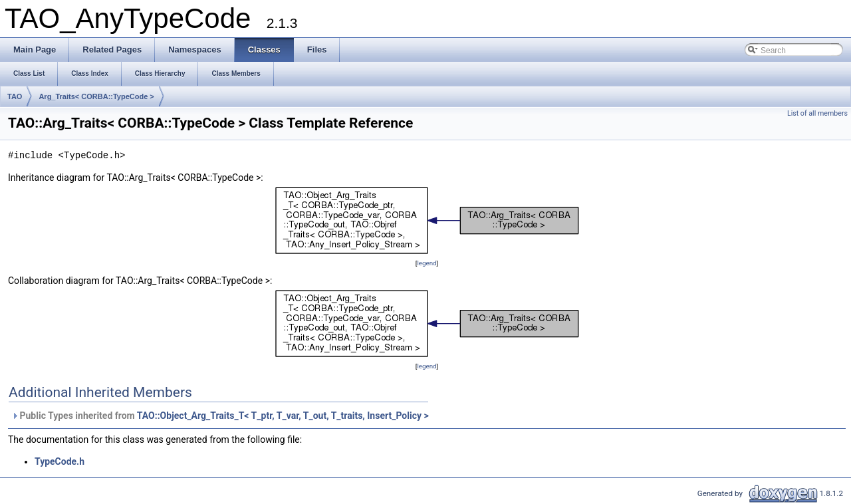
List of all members (817, 113)
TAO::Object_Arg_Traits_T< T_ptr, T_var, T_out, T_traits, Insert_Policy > (283, 416)
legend (426, 263)
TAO (15, 96)
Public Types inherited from (220, 416)
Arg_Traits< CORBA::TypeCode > (96, 96)
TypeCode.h (60, 461)
